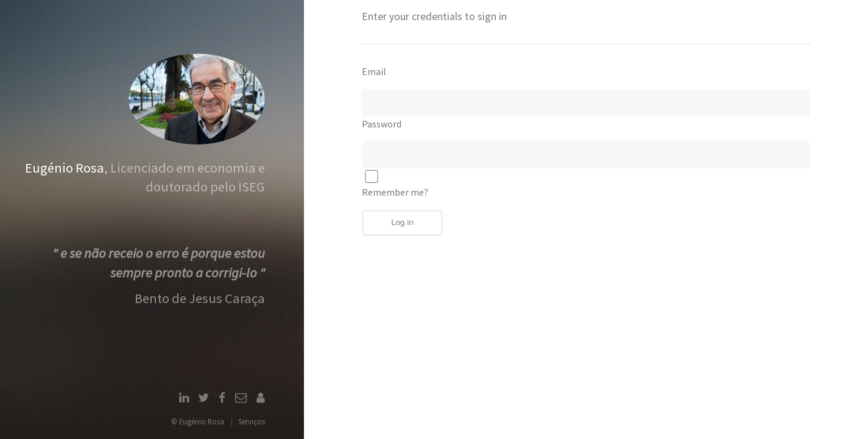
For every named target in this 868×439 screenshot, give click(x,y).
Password (382, 124)
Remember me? (395, 184)
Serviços (252, 421)
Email (374, 71)
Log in (402, 222)
